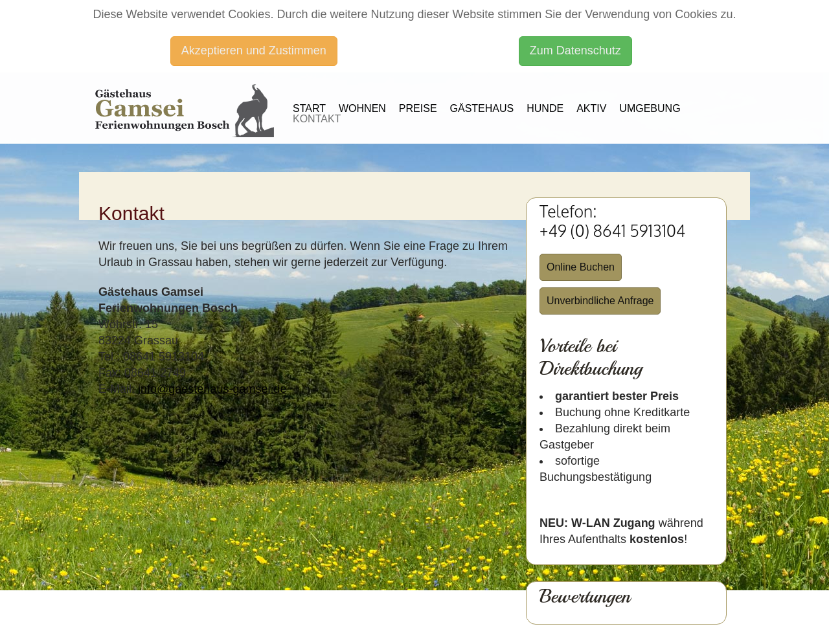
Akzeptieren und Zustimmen (254, 50)
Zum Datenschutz (575, 50)
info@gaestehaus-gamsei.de (212, 389)
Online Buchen (581, 267)
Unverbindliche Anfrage (600, 301)
